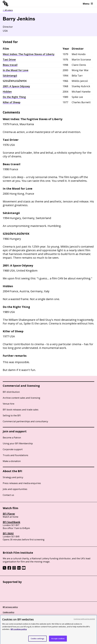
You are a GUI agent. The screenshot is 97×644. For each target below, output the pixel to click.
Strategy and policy (13, 477)
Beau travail (10, 65)
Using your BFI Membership (18, 443)
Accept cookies (58, 641)
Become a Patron (12, 437)
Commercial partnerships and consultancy (25, 421)
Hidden (7, 92)
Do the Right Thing (14, 97)
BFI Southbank (11, 522)
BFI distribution (11, 392)
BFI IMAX (8, 533)
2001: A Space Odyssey (16, 86)
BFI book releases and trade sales (21, 410)
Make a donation (12, 461)
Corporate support (13, 449)
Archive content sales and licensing (21, 398)
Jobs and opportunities (15, 489)
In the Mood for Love (16, 70)
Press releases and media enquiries (22, 483)
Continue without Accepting (84, 621)
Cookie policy (9, 612)
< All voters (8, 10)
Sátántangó (10, 76)
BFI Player (9, 514)
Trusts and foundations (15, 455)
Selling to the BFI (12, 415)
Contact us (8, 495)
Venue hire (9, 404)
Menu (88, 4)
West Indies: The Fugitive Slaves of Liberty (29, 54)
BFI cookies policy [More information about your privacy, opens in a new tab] (19, 631)
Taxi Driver (9, 59)
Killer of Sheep (12, 102)
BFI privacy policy (10, 607)
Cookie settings (37, 641)
